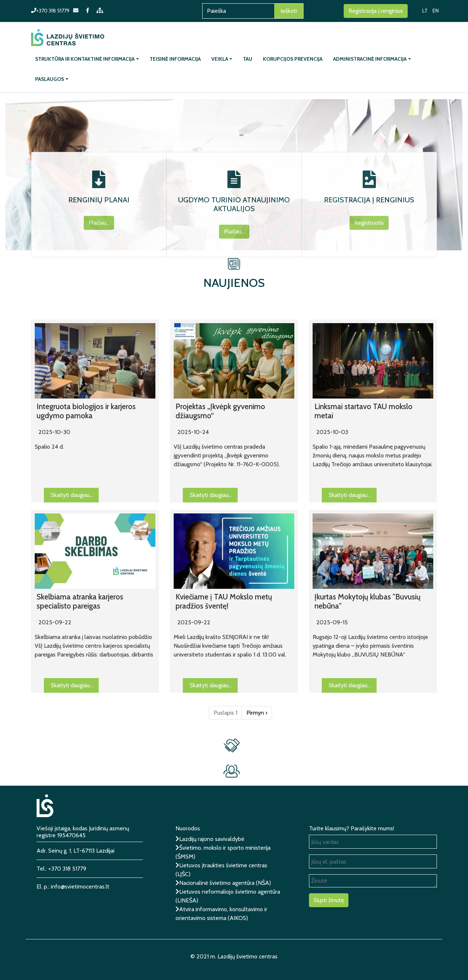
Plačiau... (99, 223)
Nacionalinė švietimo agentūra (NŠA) (225, 883)
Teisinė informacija (175, 59)
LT (425, 11)
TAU (248, 59)
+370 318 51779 (50, 11)
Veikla (220, 59)
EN (436, 11)
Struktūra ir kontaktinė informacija (85, 59)
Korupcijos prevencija (293, 59)
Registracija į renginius (376, 11)
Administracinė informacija (370, 59)
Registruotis (369, 223)
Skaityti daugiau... (75, 497)
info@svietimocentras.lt (80, 887)
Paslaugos (50, 79)
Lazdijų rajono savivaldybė (212, 839)
